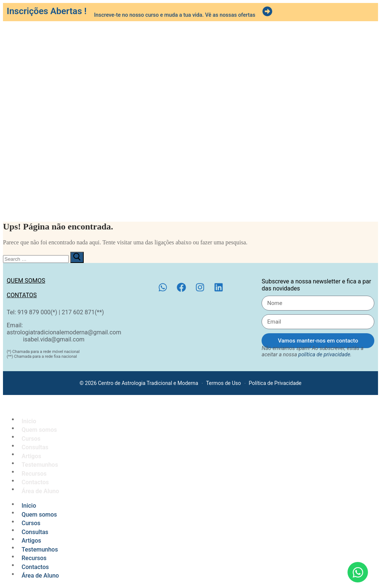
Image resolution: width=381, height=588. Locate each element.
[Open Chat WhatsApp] (358, 572)
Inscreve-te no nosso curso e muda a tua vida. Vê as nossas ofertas (175, 15)
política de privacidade (324, 355)
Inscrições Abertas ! (47, 11)
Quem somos (26, 281)
